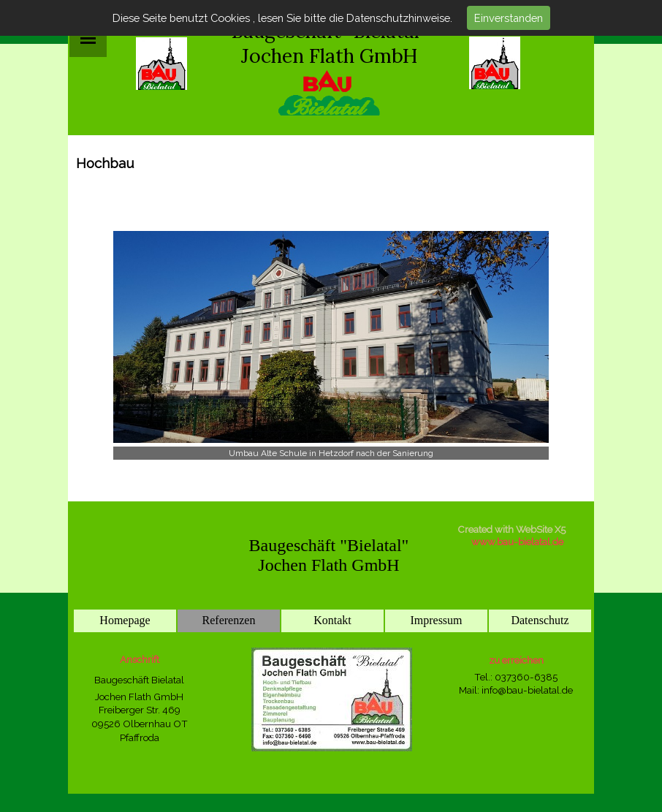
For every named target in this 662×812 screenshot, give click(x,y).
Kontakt (332, 620)
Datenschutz (540, 620)
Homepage (125, 620)
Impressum (436, 620)
